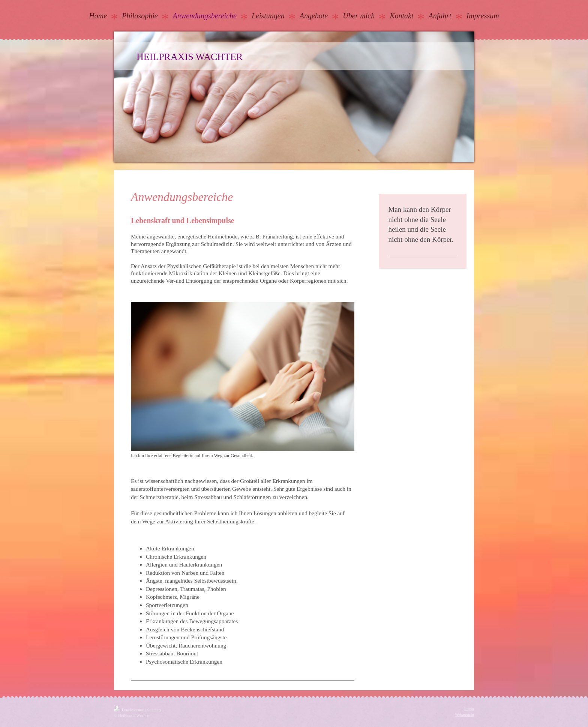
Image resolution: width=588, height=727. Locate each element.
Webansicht (464, 714)
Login (469, 709)
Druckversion (130, 710)
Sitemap (154, 710)
